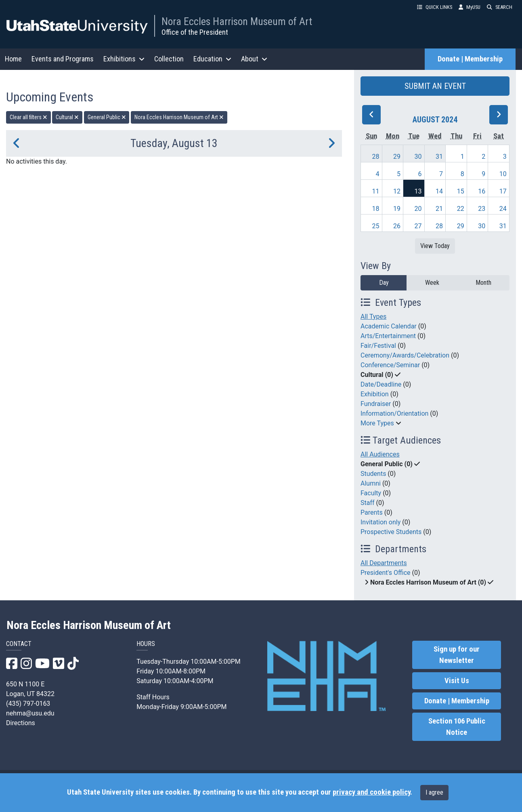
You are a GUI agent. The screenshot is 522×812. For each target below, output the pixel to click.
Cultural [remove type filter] (67, 117)
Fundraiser (376, 404)
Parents (372, 512)
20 (418, 209)
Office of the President (195, 32)
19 (397, 209)
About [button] (254, 59)
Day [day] (384, 283)
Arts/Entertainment (388, 336)
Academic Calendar (389, 326)
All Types (373, 317)
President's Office (386, 573)
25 (375, 226)
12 (397, 191)
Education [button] (212, 59)
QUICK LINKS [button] (435, 7)
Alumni (371, 483)
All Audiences (380, 454)
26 (397, 226)
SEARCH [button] (500, 7)
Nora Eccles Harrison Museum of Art (237, 21)
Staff (368, 503)
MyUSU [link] (470, 7)
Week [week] (432, 283)
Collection (169, 59)
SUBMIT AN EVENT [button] (435, 86)
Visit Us (457, 681)
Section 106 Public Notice (457, 727)
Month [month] (483, 283)
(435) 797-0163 (28, 704)
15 (461, 191)
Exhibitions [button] (124, 59)
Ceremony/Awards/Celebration (405, 355)
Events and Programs (63, 59)
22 (461, 209)
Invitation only (380, 522)
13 (418, 191)
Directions (21, 723)
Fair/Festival (378, 346)
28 (375, 157)
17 (503, 191)
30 (418, 157)
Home (13, 59)
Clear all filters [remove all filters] (28, 117)
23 (482, 209)
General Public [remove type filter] (107, 117)
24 (503, 209)
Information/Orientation (394, 413)
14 (439, 191)
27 (418, 226)
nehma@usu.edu (30, 713)
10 (503, 174)
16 (482, 191)
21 (439, 209)
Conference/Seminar (390, 365)
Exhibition (375, 394)
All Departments (384, 563)
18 (375, 209)
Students (373, 474)
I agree (434, 792)
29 (397, 157)
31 (439, 157)
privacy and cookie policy (371, 792)
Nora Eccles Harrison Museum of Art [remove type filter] (179, 117)
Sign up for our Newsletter (457, 655)
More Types (377, 423)
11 (375, 191)
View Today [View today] (435, 246)
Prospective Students (391, 532)
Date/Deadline (381, 384)
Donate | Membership (470, 59)
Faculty (371, 493)
